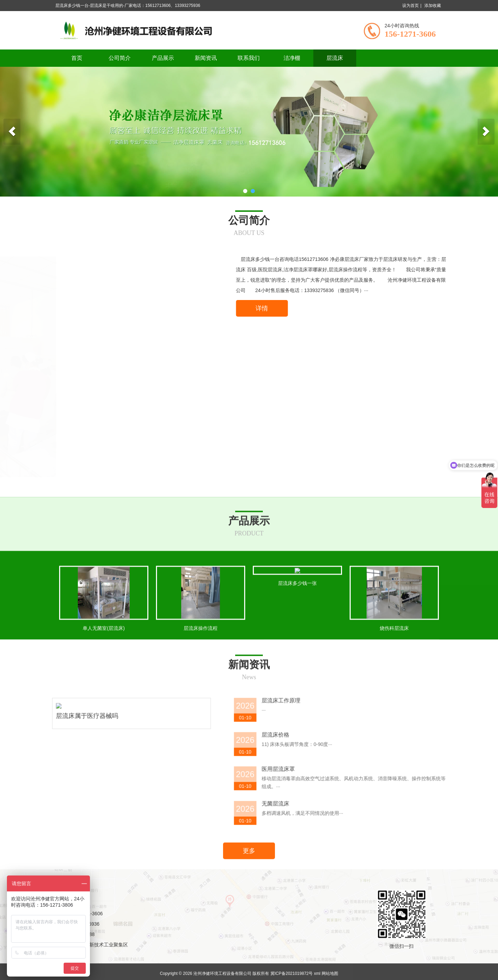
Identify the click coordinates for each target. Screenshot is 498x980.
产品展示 (163, 58)
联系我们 (249, 58)
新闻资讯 (206, 58)
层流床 (335, 58)
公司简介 (120, 58)
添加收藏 (433, 6)
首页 (77, 58)
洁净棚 (292, 58)
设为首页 (411, 6)
